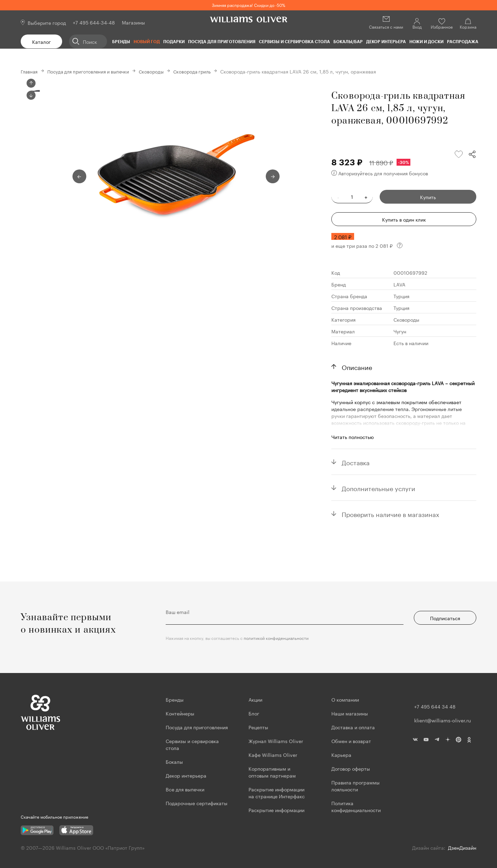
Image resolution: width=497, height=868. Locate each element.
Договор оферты (351, 768)
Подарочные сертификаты (197, 803)
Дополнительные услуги (378, 488)
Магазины (133, 22)
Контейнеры (180, 713)
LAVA (399, 284)
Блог (254, 713)
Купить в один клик (404, 219)
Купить (428, 197)
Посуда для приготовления (222, 41)
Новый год (147, 41)
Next (31, 214)
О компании (345, 699)
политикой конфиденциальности (276, 638)
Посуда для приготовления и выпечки (92, 71)
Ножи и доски (426, 41)
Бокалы (174, 761)
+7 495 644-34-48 (94, 22)
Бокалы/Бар (348, 41)
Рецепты (258, 727)
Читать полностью (353, 437)
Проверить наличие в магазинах (391, 514)
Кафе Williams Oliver (273, 754)
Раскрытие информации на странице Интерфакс (277, 792)
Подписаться (445, 618)
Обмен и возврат (351, 741)
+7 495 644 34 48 (435, 706)
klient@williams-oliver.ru (442, 720)
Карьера (341, 754)
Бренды (121, 41)
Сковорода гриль (201, 71)
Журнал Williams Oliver (276, 741)
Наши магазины (350, 713)
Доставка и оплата (353, 727)
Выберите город (47, 22)
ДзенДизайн (462, 847)
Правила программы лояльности (355, 786)
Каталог (41, 41)
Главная (30, 71)
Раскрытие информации (276, 810)
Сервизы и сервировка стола (294, 41)
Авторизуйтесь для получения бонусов (380, 173)
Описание (357, 367)
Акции (255, 699)
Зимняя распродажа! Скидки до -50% (249, 5)
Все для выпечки (185, 789)
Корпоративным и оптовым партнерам (272, 772)
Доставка (356, 462)
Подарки (174, 41)
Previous (31, 83)
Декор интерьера (386, 41)
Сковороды (158, 71)
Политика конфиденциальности (356, 806)
